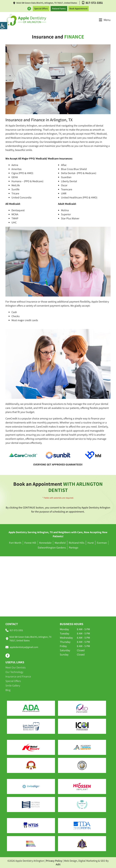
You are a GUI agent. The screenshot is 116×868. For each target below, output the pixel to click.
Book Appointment (79, 8)
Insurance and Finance (18, 676)
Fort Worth (15, 543)
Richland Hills (77, 543)
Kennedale (45, 543)
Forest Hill (30, 543)
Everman (102, 543)
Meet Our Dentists (15, 667)
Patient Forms (59, 8)
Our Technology (14, 672)
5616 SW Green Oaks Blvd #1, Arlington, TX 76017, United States (45, 3)
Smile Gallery (13, 685)
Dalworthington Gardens (52, 548)
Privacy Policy (54, 861)
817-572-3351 (92, 3)
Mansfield (60, 543)
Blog (8, 690)
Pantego (74, 548)
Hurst (91, 543)
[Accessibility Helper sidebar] (4, 26)
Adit (58, 864)
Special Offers (41, 8)
